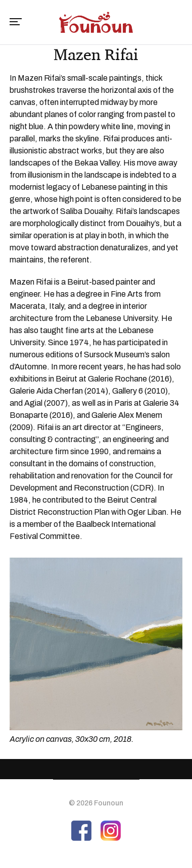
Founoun (109, 803)
